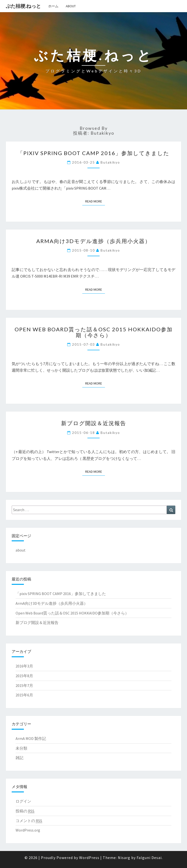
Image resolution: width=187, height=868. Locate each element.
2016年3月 (24, 666)
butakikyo (110, 162)
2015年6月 (24, 695)
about (71, 6)
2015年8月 (24, 676)
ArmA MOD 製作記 (31, 738)
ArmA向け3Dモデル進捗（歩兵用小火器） (93, 241)
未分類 (21, 748)
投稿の (25, 811)
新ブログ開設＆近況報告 (94, 423)
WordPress (89, 858)
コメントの (29, 821)
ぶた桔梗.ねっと (23, 6)
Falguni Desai (149, 858)
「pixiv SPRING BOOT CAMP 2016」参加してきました (93, 153)
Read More (95, 201)
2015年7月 (24, 685)
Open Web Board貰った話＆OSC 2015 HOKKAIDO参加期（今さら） (94, 332)
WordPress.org (28, 830)
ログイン (23, 801)
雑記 (19, 758)
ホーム (53, 6)
